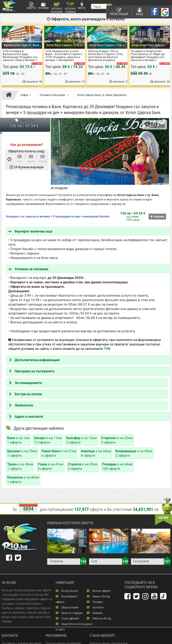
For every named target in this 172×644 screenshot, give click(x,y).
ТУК (107, 349)
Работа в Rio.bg (99, 619)
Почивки (43, 6)
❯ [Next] (163, 151)
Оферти (31, 6)
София (26, 95)
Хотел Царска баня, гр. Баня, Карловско (102, 95)
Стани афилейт (68, 619)
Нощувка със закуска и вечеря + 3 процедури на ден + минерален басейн (58, 217)
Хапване (95, 613)
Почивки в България (54, 95)
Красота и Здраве (69, 613)
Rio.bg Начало (67, 591)
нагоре (164, 518)
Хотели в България (57, 8)
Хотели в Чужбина (70, 8)
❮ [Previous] (57, 151)
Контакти (95, 608)
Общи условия (67, 608)
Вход (140, 12)
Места (82, 6)
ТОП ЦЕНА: (26, 121)
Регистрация (119, 12)
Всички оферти (99, 591)
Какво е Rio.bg (98, 597)
